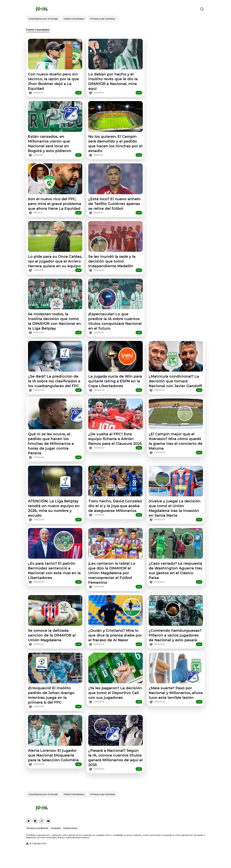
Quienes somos (70, 828)
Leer (78, 93)
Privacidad (56, 828)
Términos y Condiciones (37, 828)
